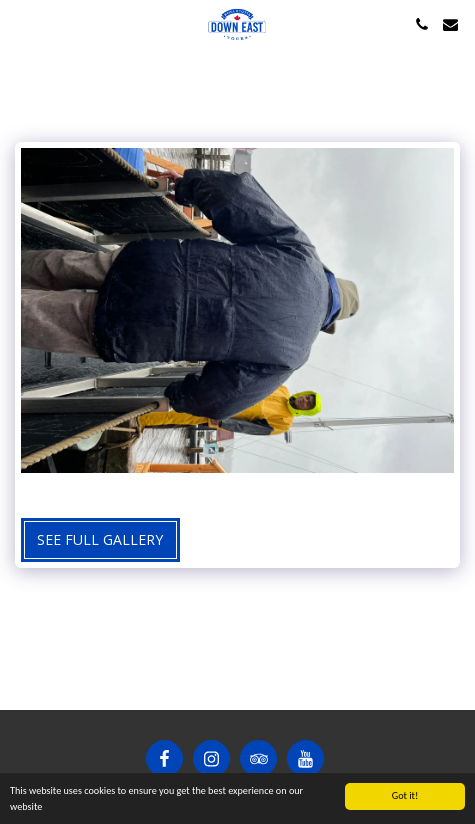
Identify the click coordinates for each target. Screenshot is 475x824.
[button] (22, 23)
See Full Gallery (100, 539)
